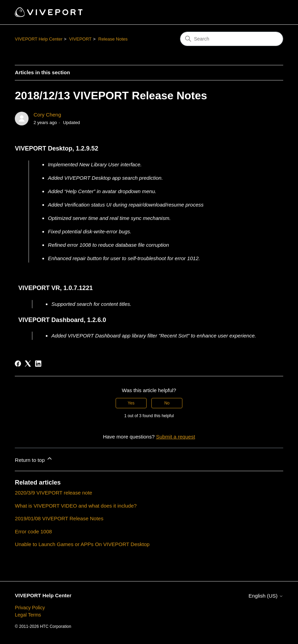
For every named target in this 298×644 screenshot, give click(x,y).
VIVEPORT (81, 39)
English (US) (266, 596)
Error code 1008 (33, 531)
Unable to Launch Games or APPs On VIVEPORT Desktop (82, 544)
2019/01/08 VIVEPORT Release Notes (59, 518)
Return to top (34, 459)
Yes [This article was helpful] (131, 403)
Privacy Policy (30, 608)
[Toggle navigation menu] (271, 12)
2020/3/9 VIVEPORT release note (54, 493)
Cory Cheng (47, 115)
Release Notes (113, 39)
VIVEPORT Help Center (39, 39)
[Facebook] (18, 364)
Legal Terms (28, 615)
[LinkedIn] (38, 364)
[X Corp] (28, 364)
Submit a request (175, 437)
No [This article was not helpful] (167, 403)
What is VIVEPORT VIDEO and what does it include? (76, 506)
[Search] (232, 39)
